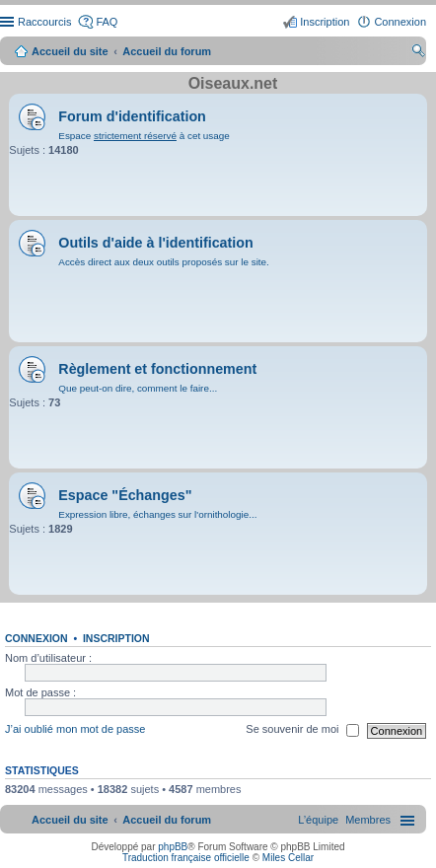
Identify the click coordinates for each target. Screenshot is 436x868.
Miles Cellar (288, 858)
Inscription (116, 638)
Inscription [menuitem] (325, 22)
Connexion (36, 638)
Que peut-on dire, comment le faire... (138, 388)
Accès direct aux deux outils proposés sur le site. (164, 262)
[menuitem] (368, 820)
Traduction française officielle (186, 858)
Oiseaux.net (233, 83)
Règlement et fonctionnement (157, 369)
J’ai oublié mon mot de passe (75, 730)
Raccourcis (44, 22)
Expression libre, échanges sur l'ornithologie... (157, 514)
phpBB (173, 847)
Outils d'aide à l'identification (155, 243)
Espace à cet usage (144, 136)
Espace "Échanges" (125, 495)
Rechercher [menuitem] (418, 53)
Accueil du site (70, 51)
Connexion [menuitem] (400, 22)
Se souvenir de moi (302, 731)
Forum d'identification (132, 116)
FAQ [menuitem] (107, 22)
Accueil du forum (167, 51)
